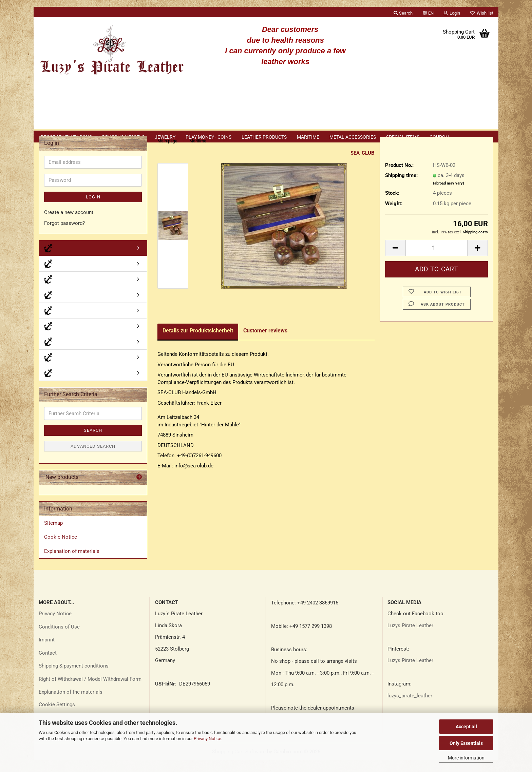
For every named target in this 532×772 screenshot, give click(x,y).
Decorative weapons (66, 137)
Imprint (47, 652)
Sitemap (53, 535)
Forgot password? (64, 235)
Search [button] (403, 13)
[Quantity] (436, 260)
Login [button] (452, 13)
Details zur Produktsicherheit (198, 342)
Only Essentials (466, 743)
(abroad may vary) (449, 195)
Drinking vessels (123, 137)
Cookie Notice (61, 549)
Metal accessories (353, 137)
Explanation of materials (72, 563)
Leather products (264, 137)
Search (93, 442)
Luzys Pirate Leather (410, 637)
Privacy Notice (207, 739)
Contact (48, 665)
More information (466, 758)
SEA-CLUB (363, 165)
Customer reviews (265, 342)
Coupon (439, 137)
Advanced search (93, 458)
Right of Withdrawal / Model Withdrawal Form (90, 691)
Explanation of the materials (71, 704)
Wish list (482, 13)
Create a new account (69, 224)
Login (93, 209)
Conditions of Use (59, 639)
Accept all (466, 727)
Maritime (308, 137)
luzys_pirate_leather (410, 708)
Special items (403, 137)
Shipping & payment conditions (74, 678)
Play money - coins (208, 137)
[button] (428, 12)
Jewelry (165, 137)
